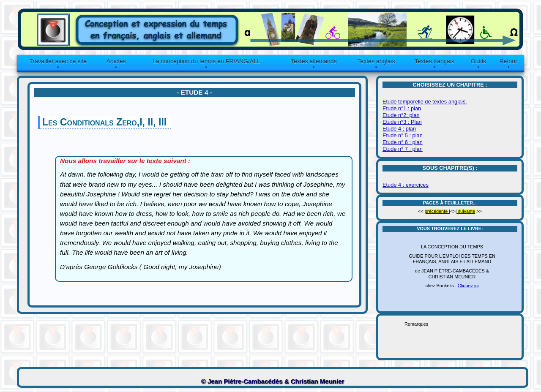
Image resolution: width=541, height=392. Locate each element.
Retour (508, 61)
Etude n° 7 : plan (403, 149)
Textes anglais (376, 61)
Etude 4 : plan (399, 129)
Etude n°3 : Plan (402, 122)
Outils (478, 61)
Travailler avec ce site (58, 61)
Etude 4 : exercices (406, 185)
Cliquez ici (468, 286)
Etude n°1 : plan (402, 108)
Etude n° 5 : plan (403, 135)
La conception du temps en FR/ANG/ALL (206, 61)
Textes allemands (314, 61)
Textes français (434, 61)
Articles (116, 61)
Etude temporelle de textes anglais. (425, 102)
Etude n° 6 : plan (403, 142)
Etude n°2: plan (401, 115)
